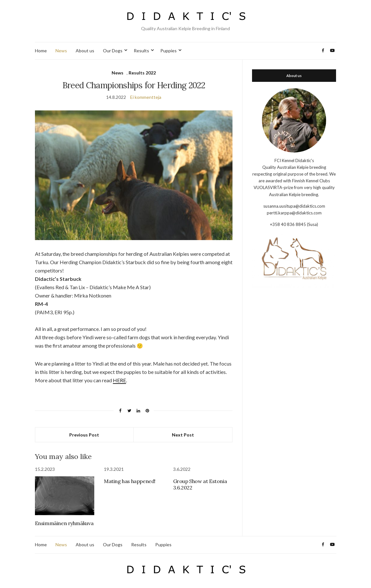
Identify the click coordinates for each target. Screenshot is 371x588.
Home (41, 51)
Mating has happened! (130, 481)
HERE (119, 380)
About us (85, 51)
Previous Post (84, 435)
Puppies (169, 51)
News (61, 51)
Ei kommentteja (146, 97)
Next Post (183, 435)
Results (141, 51)
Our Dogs (113, 51)
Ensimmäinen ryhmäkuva (64, 523)
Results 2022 (142, 73)
